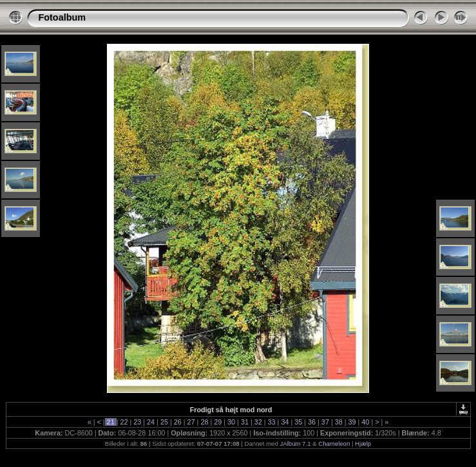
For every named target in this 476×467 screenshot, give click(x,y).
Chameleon (334, 443)
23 (137, 422)
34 (285, 422)
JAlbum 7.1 (295, 443)
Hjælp (363, 443)
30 (231, 422)
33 (272, 422)
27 (191, 422)
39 (352, 422)
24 (151, 422)
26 (178, 422)
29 (218, 422)
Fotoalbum (62, 17)
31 (245, 422)
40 (365, 422)
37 (325, 422)
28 (204, 422)
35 (298, 422)
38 (339, 422)
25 (164, 422)
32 (258, 422)
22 (124, 422)
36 (312, 422)
